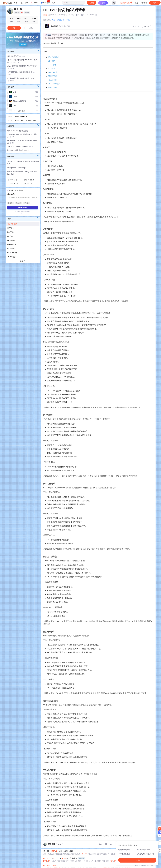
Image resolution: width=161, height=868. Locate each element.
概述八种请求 (53, 57)
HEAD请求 (52, 80)
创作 (155, 3)
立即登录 (97, 22)
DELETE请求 (53, 76)
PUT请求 (52, 69)
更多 (55, 3)
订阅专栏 (146, 26)
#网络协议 (61, 20)
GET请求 (52, 61)
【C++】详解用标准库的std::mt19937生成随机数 (22, 61)
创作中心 (144, 3)
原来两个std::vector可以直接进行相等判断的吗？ (23, 163)
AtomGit (34, 3)
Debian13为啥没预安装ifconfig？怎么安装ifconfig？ (22, 173)
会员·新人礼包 (126, 3)
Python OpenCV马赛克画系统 (18, 131)
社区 (26, 3)
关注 (60, 844)
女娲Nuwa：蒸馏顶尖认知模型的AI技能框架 (22, 136)
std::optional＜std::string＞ (17, 168)
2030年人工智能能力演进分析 (20, 147)
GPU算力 (46, 2)
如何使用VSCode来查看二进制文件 (21, 73)
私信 (31, 28)
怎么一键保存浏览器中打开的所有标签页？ (23, 67)
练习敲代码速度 (16, 56)
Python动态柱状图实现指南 (20, 150)
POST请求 (52, 65)
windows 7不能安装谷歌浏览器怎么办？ (22, 79)
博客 (15, 3)
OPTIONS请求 (54, 84)
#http (54, 20)
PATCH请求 (53, 72)
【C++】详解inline (20, 116)
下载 (21, 3)
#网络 (68, 20)
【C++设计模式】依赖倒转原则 (25, 120)
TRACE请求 (53, 87)
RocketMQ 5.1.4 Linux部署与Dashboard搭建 (22, 142)
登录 (114, 3)
